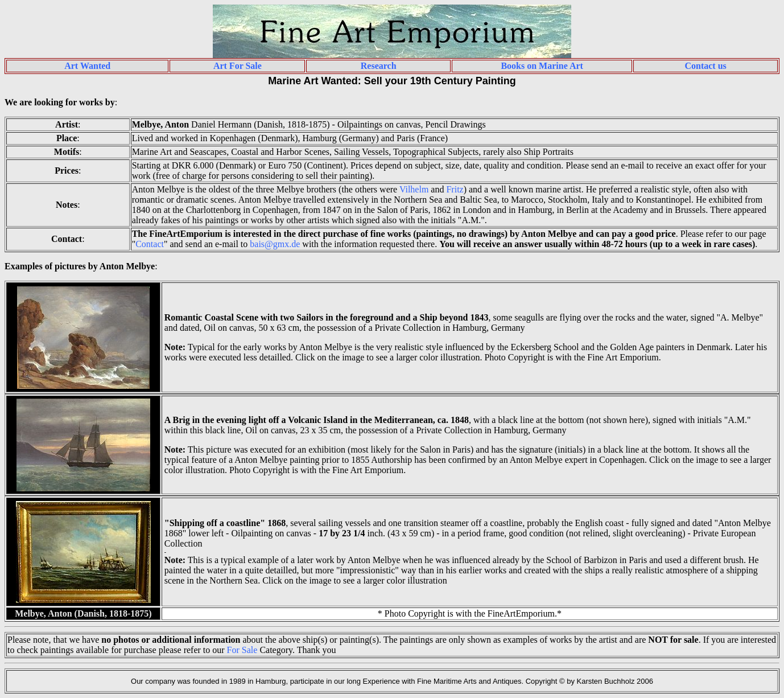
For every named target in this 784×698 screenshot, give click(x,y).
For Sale (242, 650)
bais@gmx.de (275, 244)
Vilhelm (414, 189)
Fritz (455, 189)
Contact (150, 244)
